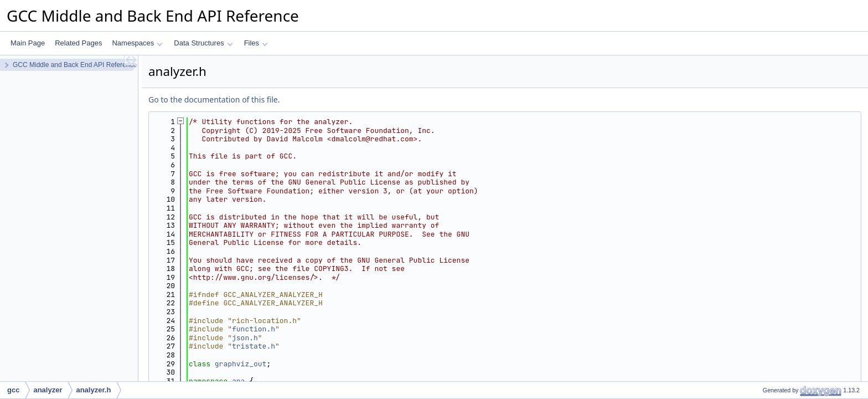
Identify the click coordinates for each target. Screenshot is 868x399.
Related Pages (78, 43)
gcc (13, 390)
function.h (254, 329)
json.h (245, 338)
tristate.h (254, 346)
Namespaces (137, 43)
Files (256, 43)
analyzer (48, 390)
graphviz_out (241, 364)
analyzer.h (93, 390)
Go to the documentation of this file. (214, 99)
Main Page (28, 43)
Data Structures (203, 43)
